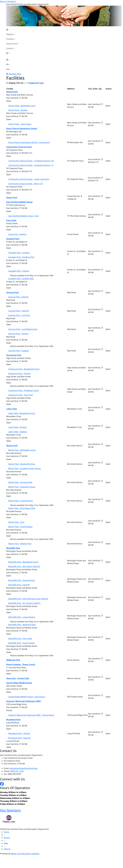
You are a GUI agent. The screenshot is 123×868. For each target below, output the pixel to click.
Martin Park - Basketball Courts (22, 450)
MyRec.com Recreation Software (25, 854)
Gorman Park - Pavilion (18, 334)
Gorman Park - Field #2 (18, 297)
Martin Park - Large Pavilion (21, 501)
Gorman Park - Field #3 (19, 311)
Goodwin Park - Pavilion (19, 271)
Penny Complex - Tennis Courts (21, 664)
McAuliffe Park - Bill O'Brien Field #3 (24, 566)
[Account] (13, 53)
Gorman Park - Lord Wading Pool (23, 329)
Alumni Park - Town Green (20, 124)
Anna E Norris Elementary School (22, 129)
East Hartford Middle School (19, 202)
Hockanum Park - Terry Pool (21, 395)
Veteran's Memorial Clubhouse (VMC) (24, 701)
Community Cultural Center (19, 147)
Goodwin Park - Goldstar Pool (21, 257)
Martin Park (12, 446)
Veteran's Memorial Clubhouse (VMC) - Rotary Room (31, 715)
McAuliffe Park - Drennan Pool (22, 580)
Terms (6, 832)
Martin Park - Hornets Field (20, 482)
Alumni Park (12, 92)
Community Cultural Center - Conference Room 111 (31, 165)
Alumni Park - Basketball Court (22, 106)
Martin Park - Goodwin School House (24, 468)
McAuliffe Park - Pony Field (20, 639)
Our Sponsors (10, 810)
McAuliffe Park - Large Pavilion (22, 617)
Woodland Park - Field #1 (19, 733)
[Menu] (8, 69)
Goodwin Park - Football (19, 253)
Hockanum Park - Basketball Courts (24, 369)
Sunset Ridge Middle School (19, 683)
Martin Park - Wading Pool (20, 544)
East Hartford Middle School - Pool (23, 216)
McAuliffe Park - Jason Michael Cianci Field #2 (28, 599)
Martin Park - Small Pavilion (20, 527)
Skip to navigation (8, 1)
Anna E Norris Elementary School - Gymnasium (29, 142)
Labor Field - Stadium (18, 432)
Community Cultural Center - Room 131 (26, 184)
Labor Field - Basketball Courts (22, 413)
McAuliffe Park (13, 548)
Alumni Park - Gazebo (18, 110)
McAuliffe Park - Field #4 (19, 585)
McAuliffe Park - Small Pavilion (22, 643)
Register (10, 34)
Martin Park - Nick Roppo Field (22, 508)
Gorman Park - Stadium (19, 351)
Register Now (15, 74)
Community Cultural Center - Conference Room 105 (31, 161)
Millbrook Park (13, 660)
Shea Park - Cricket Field (18, 678)
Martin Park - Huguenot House (22, 487)
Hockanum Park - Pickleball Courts (24, 390)
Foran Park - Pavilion (17, 234)
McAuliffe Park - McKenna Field (22, 625)
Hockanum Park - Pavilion (20, 374)
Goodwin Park (13, 239)
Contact (10, 48)
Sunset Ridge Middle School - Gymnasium (27, 697)
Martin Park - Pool (16, 522)
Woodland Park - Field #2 (19, 738)
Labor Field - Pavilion (18, 427)
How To (7, 849)
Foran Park (11, 220)
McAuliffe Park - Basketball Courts (23, 562)
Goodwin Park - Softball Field (21, 279)
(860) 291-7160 (17, 771)
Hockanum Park (14, 355)
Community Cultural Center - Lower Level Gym (29, 179)
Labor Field (12, 409)
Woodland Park (13, 720)
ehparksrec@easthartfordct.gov (24, 768)
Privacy (7, 838)
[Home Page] (13, 30)
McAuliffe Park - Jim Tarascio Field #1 (24, 603)
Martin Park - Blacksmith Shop (22, 464)
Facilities (10, 39)
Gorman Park (13, 292)
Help (6, 843)
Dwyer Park (12, 198)
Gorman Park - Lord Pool (19, 315)
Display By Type (35, 83)
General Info (12, 44)
